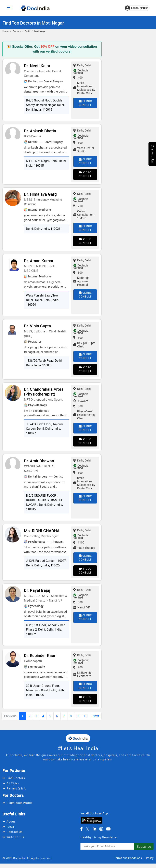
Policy (150, 864)
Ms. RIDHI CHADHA (42, 534)
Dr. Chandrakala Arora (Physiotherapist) (44, 394)
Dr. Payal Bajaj (37, 595)
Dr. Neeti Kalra (37, 66)
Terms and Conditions (128, 864)
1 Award (81, 404)
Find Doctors (16, 784)
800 (78, 607)
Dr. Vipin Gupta (37, 328)
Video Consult (85, 175)
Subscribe (144, 852)
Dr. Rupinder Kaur (40, 660)
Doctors (17, 31)
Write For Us (15, 843)
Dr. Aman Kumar (39, 263)
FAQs (10, 832)
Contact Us (15, 837)
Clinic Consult (85, 103)
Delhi (28, 31)
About (11, 827)
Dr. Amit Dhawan (39, 464)
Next (96, 722)
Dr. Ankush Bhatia (40, 131)
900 (78, 672)
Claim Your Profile (19, 808)
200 (78, 207)
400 (78, 77)
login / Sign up (137, 8)
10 (86, 722)
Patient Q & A (16, 794)
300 (78, 476)
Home (5, 31)
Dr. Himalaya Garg (40, 195)
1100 (79, 546)
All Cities (13, 789)
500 (78, 143)
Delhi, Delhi (82, 65)
